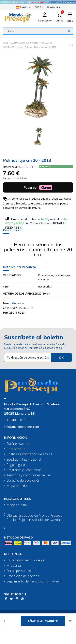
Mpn (6, 313)
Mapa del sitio (17, 486)
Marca (7, 303)
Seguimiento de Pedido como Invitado (34, 581)
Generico (18, 303)
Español (24, 7)
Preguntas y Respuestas (24, 470)
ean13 (7, 308)
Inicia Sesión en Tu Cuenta (26, 560)
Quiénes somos (18, 444)
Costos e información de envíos (29, 454)
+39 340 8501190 (17, 420)
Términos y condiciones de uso (29, 475)
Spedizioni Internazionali (24, 459)
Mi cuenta (14, 566)
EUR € (39, 7)
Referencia (10, 167)
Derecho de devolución (23, 481)
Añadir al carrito (43, 621)
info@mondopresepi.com (21, 427)
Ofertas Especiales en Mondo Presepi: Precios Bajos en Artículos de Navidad (34, 518)
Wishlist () (53, 7)
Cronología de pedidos (23, 576)
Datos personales (19, 571)
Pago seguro (16, 465)
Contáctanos (16, 449)
